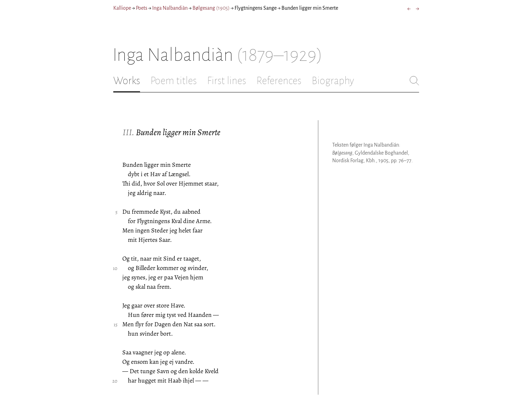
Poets (142, 8)
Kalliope (122, 8)
